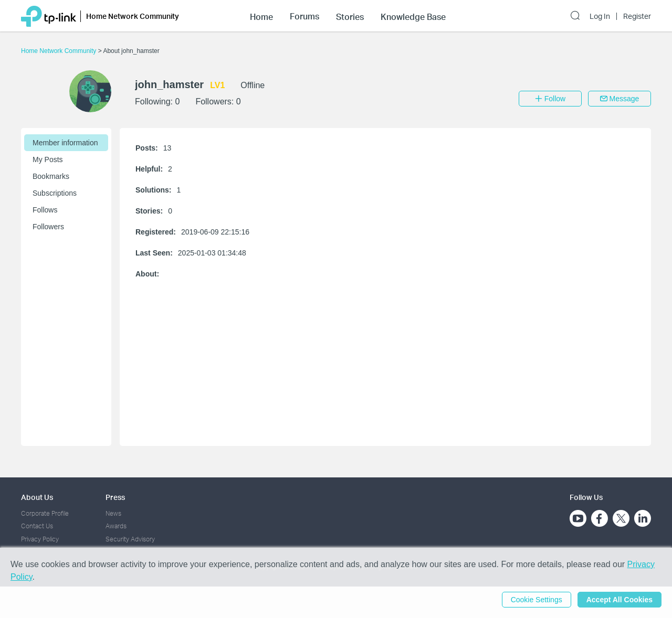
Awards (116, 526)
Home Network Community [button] (133, 16)
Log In (600, 16)
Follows (45, 210)
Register (637, 16)
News (113, 513)
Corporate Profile (45, 513)
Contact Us (37, 526)
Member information (65, 143)
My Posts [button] (48, 159)
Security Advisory (130, 539)
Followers (48, 227)
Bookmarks (51, 176)
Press (115, 497)
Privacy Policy (40, 539)
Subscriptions (55, 193)
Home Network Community (60, 51)
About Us (37, 497)
